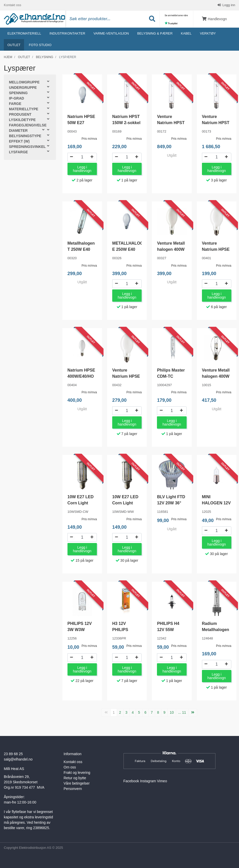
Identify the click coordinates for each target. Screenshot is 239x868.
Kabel (186, 33)
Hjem (8, 57)
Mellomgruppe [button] (24, 82)
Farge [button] (15, 104)
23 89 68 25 (13, 754)
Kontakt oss (13, 5)
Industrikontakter (67, 33)
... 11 (182, 712)
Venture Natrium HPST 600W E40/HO (216, 123)
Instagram (148, 781)
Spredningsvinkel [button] (27, 147)
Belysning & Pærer (155, 33)
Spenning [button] (18, 93)
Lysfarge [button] (18, 152)
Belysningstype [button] (25, 136)
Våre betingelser (77, 783)
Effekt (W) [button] (19, 142)
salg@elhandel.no (18, 759)
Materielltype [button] (24, 109)
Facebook (131, 781)
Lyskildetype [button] (22, 120)
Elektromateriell (24, 33)
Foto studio (40, 45)
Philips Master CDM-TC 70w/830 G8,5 (171, 376)
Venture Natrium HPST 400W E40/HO (171, 123)
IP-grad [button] (16, 99)
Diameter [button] (18, 131)
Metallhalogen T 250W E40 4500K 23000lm (82, 249)
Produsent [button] (20, 115)
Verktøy (208, 33)
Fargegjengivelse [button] (28, 125)
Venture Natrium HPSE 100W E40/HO (216, 249)
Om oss (70, 767)
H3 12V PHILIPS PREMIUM (122, 630)
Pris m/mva (89, 139)
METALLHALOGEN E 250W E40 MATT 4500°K (131, 249)
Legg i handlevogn (82, 169)
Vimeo (162, 781)
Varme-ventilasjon (111, 33)
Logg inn (229, 5)
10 (172, 712)
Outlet (14, 45)
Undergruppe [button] (23, 88)
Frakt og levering (77, 773)
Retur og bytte (75, 778)
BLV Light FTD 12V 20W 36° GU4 (171, 503)
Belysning (44, 57)
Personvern (73, 789)
